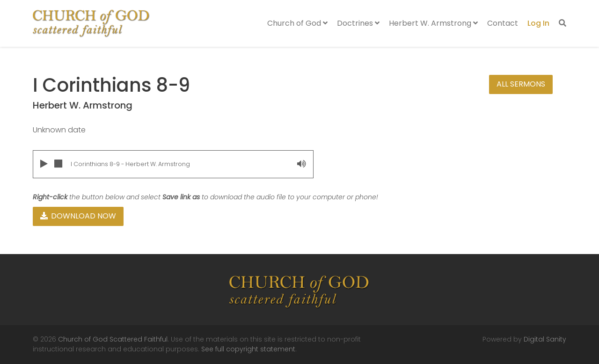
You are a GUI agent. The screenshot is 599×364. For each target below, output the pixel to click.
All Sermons (521, 84)
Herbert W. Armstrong (433, 23)
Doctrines (358, 23)
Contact (503, 23)
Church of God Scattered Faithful (113, 339)
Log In (538, 23)
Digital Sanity (545, 339)
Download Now (78, 216)
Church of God (297, 23)
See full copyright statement (248, 349)
